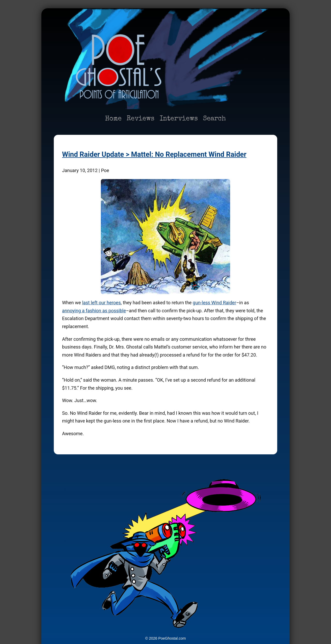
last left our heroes (101, 303)
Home (113, 119)
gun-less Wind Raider (214, 303)
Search (215, 119)
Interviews (179, 119)
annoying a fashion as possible (94, 311)
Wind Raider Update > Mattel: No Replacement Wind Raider (154, 154)
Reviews (141, 119)
